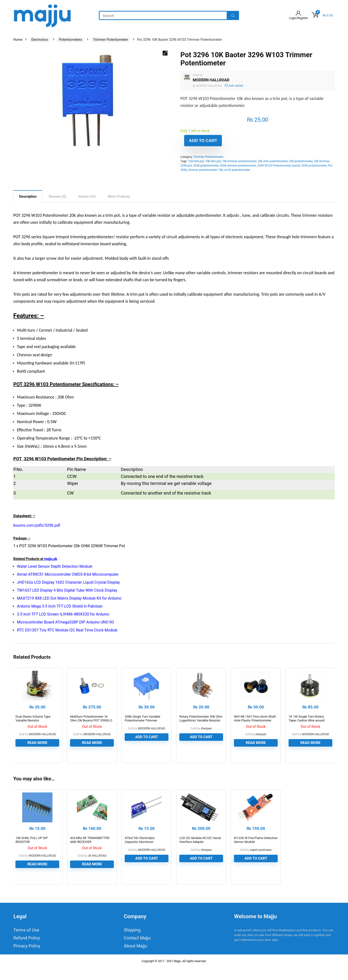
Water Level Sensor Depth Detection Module (55, 566)
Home (18, 40)
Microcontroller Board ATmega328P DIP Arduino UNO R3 (65, 622)
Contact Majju (137, 950)
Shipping (132, 942)
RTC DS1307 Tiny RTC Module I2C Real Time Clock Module (67, 630)
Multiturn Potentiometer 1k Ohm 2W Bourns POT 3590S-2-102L (91, 726)
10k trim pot (213, 161)
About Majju (135, 958)
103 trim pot (196, 161)
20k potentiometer (301, 161)
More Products (119, 196)
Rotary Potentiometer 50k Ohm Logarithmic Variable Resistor (201, 724)
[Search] (233, 15)
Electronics (40, 40)
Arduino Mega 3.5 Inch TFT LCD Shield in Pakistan (60, 606)
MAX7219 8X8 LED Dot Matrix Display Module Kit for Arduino (69, 598)
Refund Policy (27, 950)
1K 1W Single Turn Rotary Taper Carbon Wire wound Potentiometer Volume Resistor (310, 726)
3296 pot (186, 166)
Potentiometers (71, 40)
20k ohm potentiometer (273, 161)
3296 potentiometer (206, 166)
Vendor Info (87, 196)
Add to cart (203, 141)
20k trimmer (322, 161)
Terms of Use (26, 942)
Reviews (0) (58, 196)
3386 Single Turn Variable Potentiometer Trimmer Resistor (142, 726)
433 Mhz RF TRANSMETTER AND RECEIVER (90, 852)
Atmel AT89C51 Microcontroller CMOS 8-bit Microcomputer (68, 574)
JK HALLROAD (97, 868)
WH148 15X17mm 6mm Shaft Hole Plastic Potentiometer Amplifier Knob (255, 726)
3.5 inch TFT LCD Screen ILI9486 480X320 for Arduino (63, 614)
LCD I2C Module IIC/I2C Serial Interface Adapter (200, 852)
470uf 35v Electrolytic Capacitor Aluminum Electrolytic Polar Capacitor (144, 854)
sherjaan (206, 735)
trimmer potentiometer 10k (206, 170)
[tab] (28, 196)
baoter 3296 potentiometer (309, 166)
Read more (37, 749)
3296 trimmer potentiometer (238, 166)
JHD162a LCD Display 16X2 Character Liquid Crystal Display (68, 582)
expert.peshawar (261, 862)
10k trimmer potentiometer (239, 161)
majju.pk (51, 559)
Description (28, 196)
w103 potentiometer (237, 170)
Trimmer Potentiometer (111, 40)
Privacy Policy (27, 958)
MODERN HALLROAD (211, 80)
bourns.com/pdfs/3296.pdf (37, 525)
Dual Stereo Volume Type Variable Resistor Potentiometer (33, 726)
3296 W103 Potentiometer (274, 166)
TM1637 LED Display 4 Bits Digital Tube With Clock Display (67, 590)
